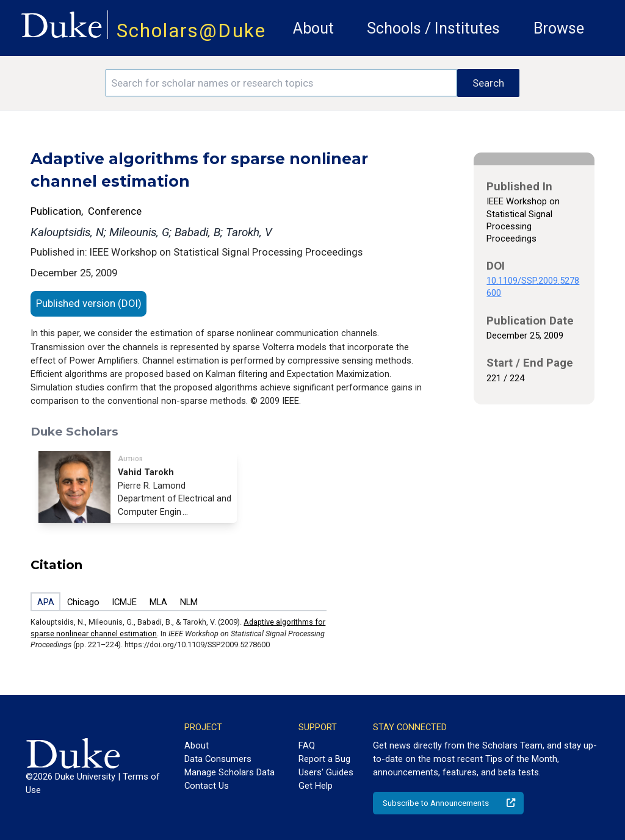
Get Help (316, 786)
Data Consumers (218, 759)
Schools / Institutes (433, 28)
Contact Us (207, 786)
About (313, 28)
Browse (559, 28)
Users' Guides (326, 772)
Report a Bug (324, 759)
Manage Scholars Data (229, 772)
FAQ (307, 745)
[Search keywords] (281, 83)
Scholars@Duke (191, 31)
